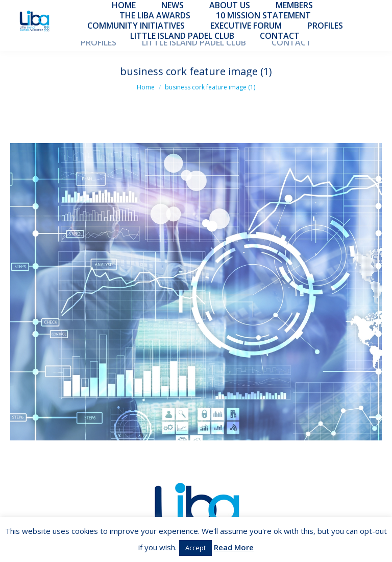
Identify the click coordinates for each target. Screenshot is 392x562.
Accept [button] (195, 548)
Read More (234, 547)
